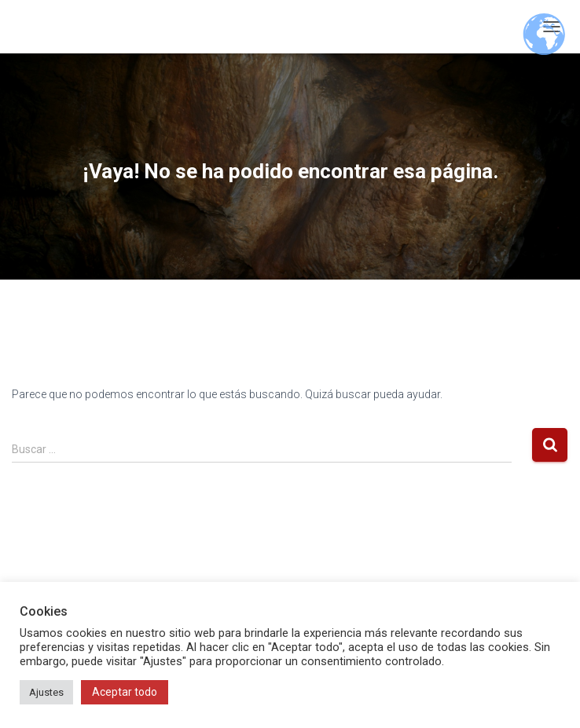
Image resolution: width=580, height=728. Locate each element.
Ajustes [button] (46, 692)
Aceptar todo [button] (125, 692)
